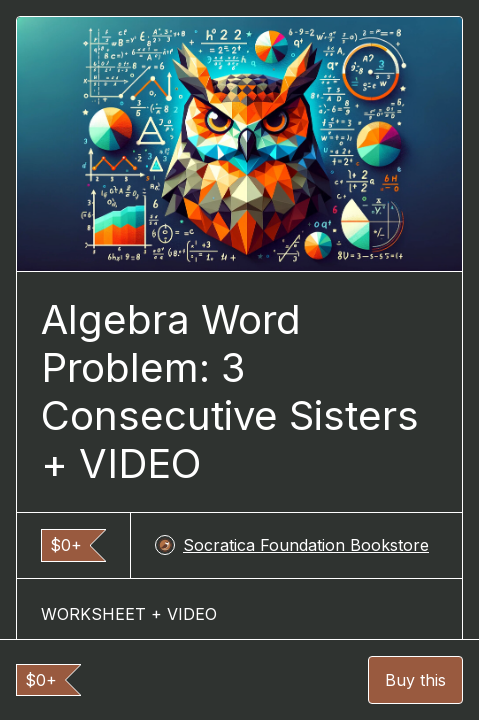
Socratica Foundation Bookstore (292, 545)
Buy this (415, 680)
